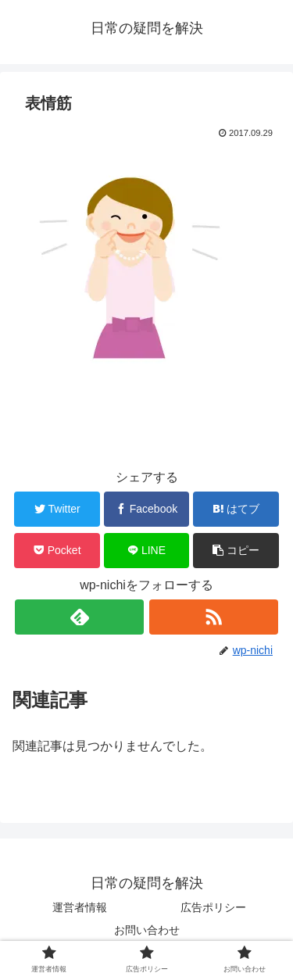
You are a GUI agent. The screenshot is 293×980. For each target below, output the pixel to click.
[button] (236, 551)
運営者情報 (80, 907)
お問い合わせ (147, 930)
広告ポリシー (213, 907)
